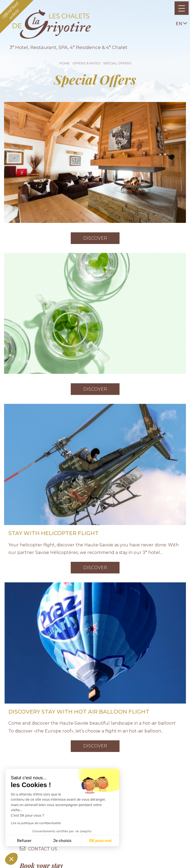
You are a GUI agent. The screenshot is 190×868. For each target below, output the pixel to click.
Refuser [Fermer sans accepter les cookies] (24, 841)
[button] (11, 859)
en (181, 23)
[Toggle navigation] (182, 8)
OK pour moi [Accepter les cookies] (100, 841)
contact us (43, 849)
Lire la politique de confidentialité (36, 823)
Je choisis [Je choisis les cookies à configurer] (62, 841)
